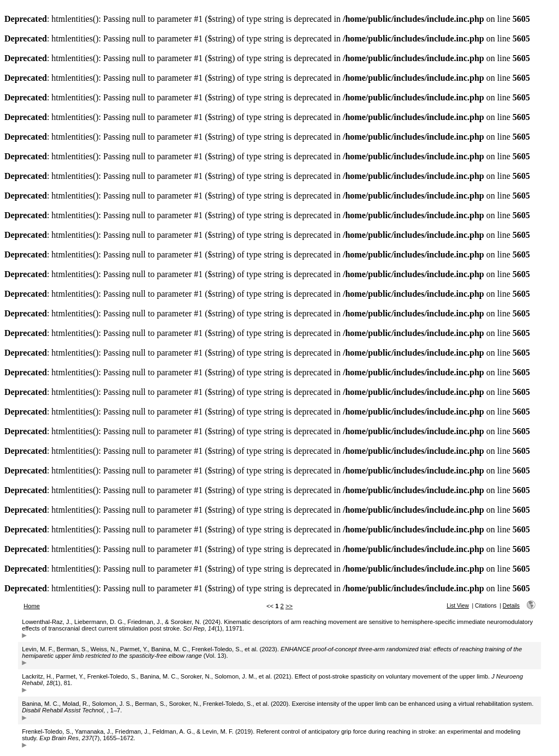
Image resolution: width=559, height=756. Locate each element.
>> (289, 606)
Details (511, 606)
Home (32, 606)
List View (458, 606)
